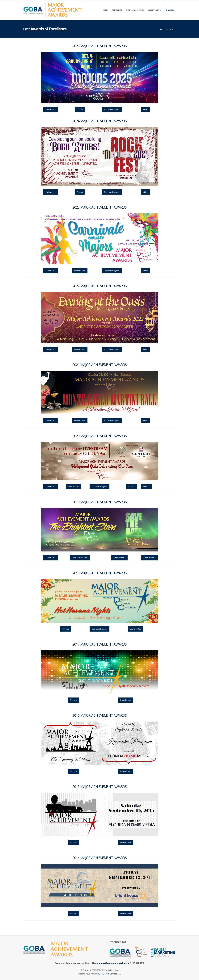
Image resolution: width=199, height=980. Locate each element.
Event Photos (80, 271)
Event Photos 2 (149, 558)
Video (146, 109)
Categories (117, 10)
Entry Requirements (135, 10)
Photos (80, 109)
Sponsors (170, 10)
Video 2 (146, 487)
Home (105, 10)
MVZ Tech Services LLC (111, 974)
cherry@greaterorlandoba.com (114, 963)
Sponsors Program (112, 109)
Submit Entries (155, 10)
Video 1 (131, 487)
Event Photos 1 (119, 558)
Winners (51, 109)
